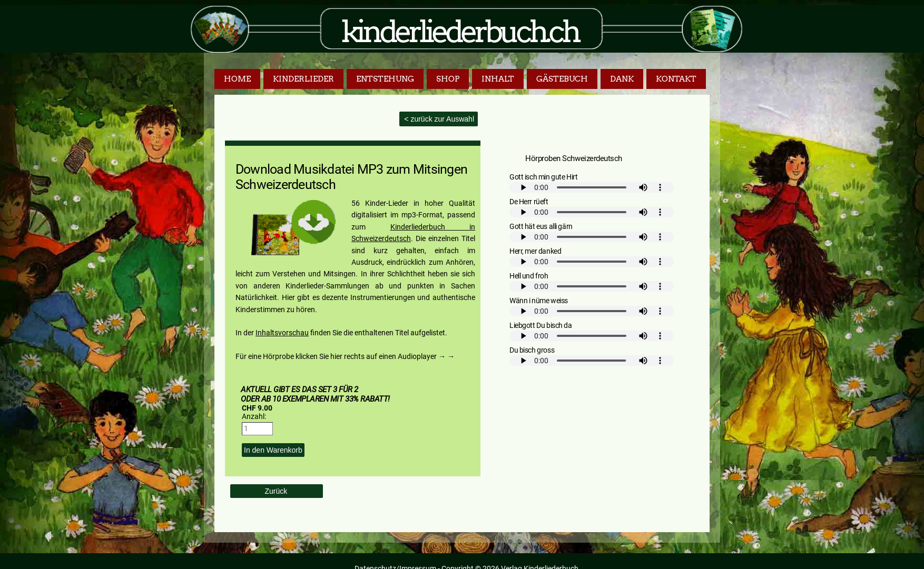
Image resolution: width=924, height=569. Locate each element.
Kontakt (676, 79)
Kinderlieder (303, 79)
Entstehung (385, 79)
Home (237, 79)
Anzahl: (254, 416)
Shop (448, 79)
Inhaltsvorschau (282, 333)
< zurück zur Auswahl (438, 119)
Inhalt (498, 79)
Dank (622, 79)
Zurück (276, 491)
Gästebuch (562, 79)
